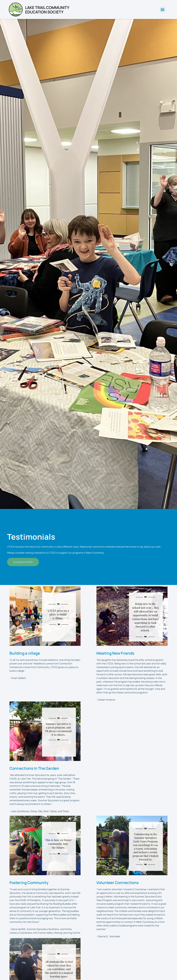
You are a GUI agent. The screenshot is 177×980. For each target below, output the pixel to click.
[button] (163, 10)
